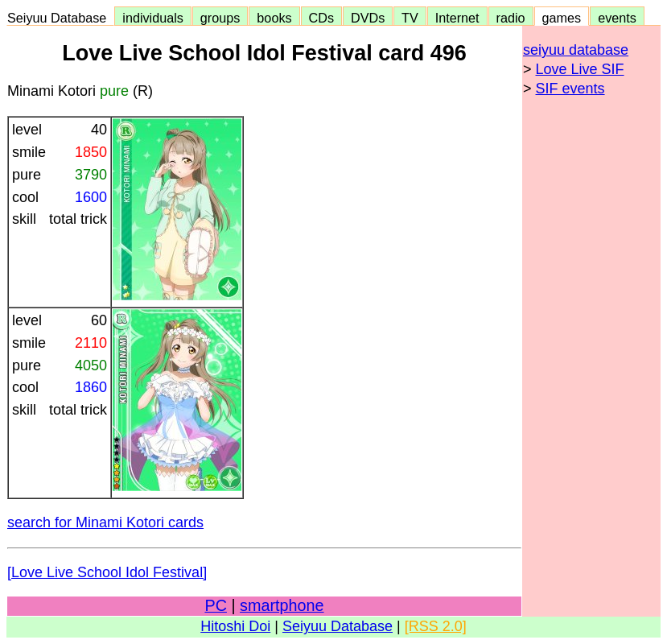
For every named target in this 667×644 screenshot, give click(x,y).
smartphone (282, 605)
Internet (457, 18)
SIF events (570, 89)
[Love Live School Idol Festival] (107, 572)
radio (511, 18)
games (562, 18)
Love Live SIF (580, 69)
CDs (321, 18)
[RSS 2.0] (436, 626)
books (274, 18)
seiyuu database (576, 50)
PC (215, 605)
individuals (153, 18)
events (617, 18)
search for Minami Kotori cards (105, 522)
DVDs (368, 18)
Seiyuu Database (60, 18)
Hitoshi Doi (235, 626)
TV (410, 18)
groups (220, 18)
